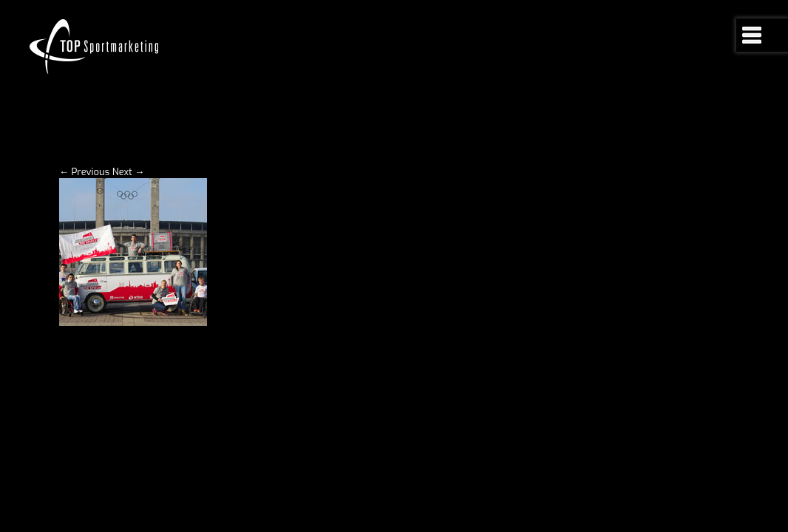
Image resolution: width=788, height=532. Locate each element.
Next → (129, 209)
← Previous (84, 209)
